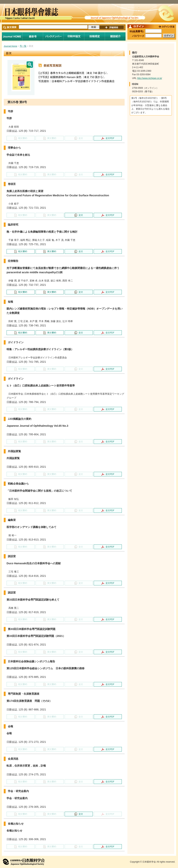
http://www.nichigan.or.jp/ (150, 78)
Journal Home (12, 36)
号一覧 (23, 46)
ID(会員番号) (137, 31)
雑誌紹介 (115, 36)
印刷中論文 (74, 36)
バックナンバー (53, 36)
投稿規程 (95, 36)
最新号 (33, 36)
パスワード (138, 36)
